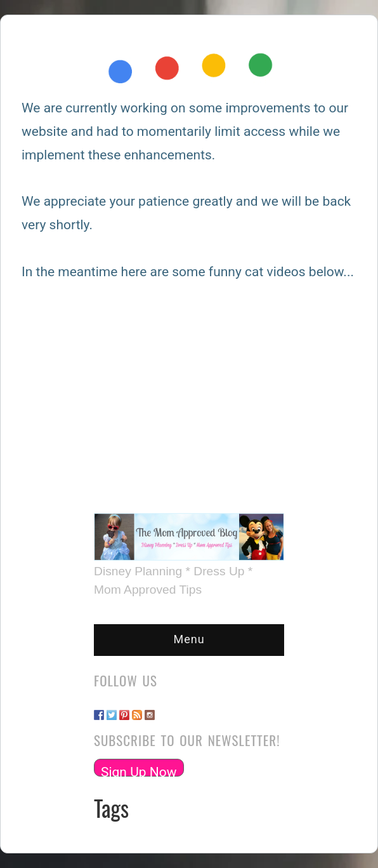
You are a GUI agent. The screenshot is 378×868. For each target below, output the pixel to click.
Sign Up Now (139, 771)
